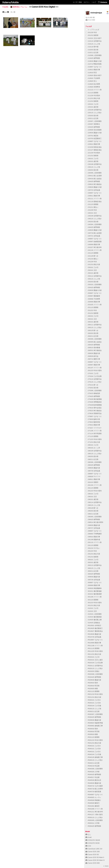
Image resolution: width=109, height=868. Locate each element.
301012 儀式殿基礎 (94, 594)
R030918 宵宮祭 (93, 732)
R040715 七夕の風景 (94, 786)
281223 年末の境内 (94, 491)
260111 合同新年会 (94, 325)
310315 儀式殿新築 (94, 617)
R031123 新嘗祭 (93, 737)
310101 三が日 (92, 608)
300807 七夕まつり (94, 583)
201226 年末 (91, 32)
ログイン (87, 2)
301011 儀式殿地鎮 (94, 591)
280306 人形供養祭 (94, 462)
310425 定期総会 (93, 623)
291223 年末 (91, 551)
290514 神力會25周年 (94, 522)
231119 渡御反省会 (94, 202)
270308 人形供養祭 (94, 391)
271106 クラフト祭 (94, 431)
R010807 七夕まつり (94, 640)
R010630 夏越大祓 (93, 634)
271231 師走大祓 (93, 442)
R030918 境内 (92, 729)
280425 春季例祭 (93, 465)
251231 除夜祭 (92, 313)
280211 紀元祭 (92, 459)
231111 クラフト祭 (94, 199)
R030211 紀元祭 (93, 711)
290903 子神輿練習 (94, 534)
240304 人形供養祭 (94, 224)
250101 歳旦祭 (92, 273)
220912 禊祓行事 (93, 144)
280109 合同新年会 (94, 451)
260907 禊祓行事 (93, 365)
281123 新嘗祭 (92, 488)
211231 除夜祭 (92, 101)
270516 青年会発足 (94, 408)
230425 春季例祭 (93, 181)
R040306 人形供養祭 (94, 769)
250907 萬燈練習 (93, 296)
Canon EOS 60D (93, 863)
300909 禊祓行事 (93, 585)
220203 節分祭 (92, 116)
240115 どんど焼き (94, 219)
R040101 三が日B (93, 749)
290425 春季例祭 (93, 519)
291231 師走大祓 (93, 554)
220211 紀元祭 (92, 118)
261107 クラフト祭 (94, 368)
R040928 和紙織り (93, 800)
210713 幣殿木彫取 (94, 64)
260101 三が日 (92, 316)
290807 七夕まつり (94, 531)
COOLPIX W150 (93, 843)
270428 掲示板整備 (94, 399)
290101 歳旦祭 (92, 499)
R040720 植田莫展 (93, 792)
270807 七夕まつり (94, 416)
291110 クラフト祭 (94, 542)
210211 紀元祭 (92, 53)
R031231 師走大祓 (93, 743)
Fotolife (5, 7)
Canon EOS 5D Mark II (95, 857)
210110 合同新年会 (94, 41)
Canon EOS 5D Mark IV (95, 860)
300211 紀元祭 (92, 571)
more (106, 866)
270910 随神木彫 (93, 422)
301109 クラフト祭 (94, 597)
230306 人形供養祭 (94, 173)
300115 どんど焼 (93, 568)
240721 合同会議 (93, 236)
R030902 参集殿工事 (94, 726)
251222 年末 (91, 310)
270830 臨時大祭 (93, 419)
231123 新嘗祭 (92, 204)
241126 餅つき (92, 256)
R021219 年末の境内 (94, 694)
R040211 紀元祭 (93, 763)
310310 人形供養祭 (94, 614)
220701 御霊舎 (92, 136)
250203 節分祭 (92, 282)
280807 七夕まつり (94, 474)
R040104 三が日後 (93, 754)
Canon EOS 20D (93, 852)
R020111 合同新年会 (94, 666)
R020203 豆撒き (93, 671)
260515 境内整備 (93, 348)
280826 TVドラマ (93, 476)
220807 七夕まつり (94, 141)
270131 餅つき (92, 385)
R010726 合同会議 (93, 637)
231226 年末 (91, 210)
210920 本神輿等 (93, 87)
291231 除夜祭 (92, 557)
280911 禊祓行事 (93, 479)
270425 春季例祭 (93, 396)
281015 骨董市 (92, 482)
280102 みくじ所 (93, 448)
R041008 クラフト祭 (94, 809)
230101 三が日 (92, 159)
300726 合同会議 (93, 580)
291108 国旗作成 (93, 540)
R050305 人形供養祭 (94, 820)
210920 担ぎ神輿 (93, 84)
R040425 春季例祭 (93, 774)
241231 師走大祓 (93, 264)
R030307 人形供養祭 (94, 714)
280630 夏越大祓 (93, 468)
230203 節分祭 (92, 170)
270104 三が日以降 (94, 376)
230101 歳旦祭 (92, 161)
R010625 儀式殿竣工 (94, 628)
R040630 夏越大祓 (93, 783)
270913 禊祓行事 (93, 425)
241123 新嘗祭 (92, 253)
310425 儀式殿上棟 (94, 620)
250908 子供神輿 (93, 299)
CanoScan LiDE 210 (94, 849)
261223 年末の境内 (94, 370)
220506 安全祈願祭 (94, 130)
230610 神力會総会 (94, 184)
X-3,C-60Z (90, 20)
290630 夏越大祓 (93, 525)
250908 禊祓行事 (93, 302)
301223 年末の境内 (94, 603)
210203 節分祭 (92, 50)
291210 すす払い (93, 548)
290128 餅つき (92, 508)
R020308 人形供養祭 (94, 674)
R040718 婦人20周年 (94, 789)
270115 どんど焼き (94, 382)
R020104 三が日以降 (94, 663)
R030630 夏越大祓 (93, 720)
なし (88, 834)
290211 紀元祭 (92, 514)
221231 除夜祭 (92, 156)
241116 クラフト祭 (94, 250)
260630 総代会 (92, 356)
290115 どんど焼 (93, 505)
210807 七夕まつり (94, 67)
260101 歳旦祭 (92, 322)
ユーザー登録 (77, 2)
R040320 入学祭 (93, 772)
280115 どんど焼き (94, 454)
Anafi (89, 837)
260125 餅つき (92, 330)
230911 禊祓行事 (93, 196)
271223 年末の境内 (94, 439)
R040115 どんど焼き (94, 760)
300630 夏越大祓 (93, 577)
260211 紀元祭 (92, 336)
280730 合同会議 (93, 471)
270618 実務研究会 (94, 413)
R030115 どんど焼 (93, 709)
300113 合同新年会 (94, 565)
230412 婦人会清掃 (94, 176)
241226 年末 (91, 262)
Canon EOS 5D (92, 855)
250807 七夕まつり (94, 293)
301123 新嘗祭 (92, 600)
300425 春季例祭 (93, 574)
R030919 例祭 (92, 734)
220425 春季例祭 (93, 127)
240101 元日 (91, 213)
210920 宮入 (91, 81)
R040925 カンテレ (93, 797)
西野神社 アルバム (19, 7)
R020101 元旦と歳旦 (94, 660)
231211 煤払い (92, 207)
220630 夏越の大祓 (94, 133)
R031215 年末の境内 (94, 740)
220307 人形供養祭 (94, 121)
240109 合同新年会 (94, 216)
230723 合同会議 (93, 190)
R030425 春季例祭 (93, 717)
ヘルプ (94, 2)
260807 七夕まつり (94, 362)
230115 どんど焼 (93, 167)
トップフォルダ (92, 30)
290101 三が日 (92, 494)
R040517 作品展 (93, 777)
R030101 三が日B (93, 703)
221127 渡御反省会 (94, 150)
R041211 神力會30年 (94, 812)
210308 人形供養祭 (94, 55)
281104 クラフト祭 (94, 485)
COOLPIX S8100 (93, 840)
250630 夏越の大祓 (94, 290)
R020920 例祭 (92, 689)
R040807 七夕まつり (94, 795)
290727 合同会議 (93, 528)
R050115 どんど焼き (94, 817)
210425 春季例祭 (93, 58)
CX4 (88, 846)
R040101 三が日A (93, 746)
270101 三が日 (92, 373)
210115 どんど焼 (93, 44)
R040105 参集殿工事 (94, 757)
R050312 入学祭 (93, 823)
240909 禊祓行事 (93, 244)
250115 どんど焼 (93, 279)
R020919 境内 (92, 683)
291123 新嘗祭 (92, 545)
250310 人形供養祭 (94, 285)
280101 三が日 (92, 445)
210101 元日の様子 (94, 38)
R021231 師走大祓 (93, 697)
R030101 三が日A (93, 700)
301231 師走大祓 (93, 605)
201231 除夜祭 (92, 35)
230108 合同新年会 (94, 164)
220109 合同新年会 (94, 110)
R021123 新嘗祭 (93, 691)
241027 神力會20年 (94, 247)
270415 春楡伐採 (93, 393)
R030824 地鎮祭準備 (94, 723)
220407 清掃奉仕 (93, 124)
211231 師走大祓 (93, 98)
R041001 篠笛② (93, 806)
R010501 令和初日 (93, 625)
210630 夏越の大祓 (94, 61)
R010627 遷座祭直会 (94, 631)
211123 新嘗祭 (92, 93)
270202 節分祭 (92, 388)
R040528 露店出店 (93, 780)
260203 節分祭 (92, 333)
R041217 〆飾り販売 (94, 814)
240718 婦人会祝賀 (94, 233)
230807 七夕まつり (94, 193)
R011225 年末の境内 (94, 651)
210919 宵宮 (91, 73)
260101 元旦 (91, 319)
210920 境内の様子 (94, 75)
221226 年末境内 (93, 153)
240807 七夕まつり (94, 239)
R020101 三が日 (93, 657)
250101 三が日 (92, 267)
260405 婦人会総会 (94, 342)
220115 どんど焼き (94, 113)
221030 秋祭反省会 (94, 147)
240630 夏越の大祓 (94, 230)
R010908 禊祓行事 (93, 643)
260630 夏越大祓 (93, 353)
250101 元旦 (91, 270)
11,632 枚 (90, 17)
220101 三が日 (92, 104)
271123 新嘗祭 (92, 436)
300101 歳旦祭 (92, 562)
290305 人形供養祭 (94, 517)
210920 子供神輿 (94, 78)
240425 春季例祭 (93, 227)
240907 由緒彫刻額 (94, 242)
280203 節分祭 (92, 456)
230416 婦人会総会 (94, 179)
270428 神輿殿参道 (94, 402)
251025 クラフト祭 (94, 305)
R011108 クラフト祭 (94, 646)
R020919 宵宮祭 (93, 686)
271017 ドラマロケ (94, 428)
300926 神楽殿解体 (94, 588)
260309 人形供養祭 (94, 339)
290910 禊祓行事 (93, 537)
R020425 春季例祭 (93, 677)
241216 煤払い (92, 259)
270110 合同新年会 (94, 379)
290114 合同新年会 (94, 502)
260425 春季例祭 (93, 345)
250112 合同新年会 (94, 276)
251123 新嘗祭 (92, 307)
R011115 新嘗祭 (93, 648)
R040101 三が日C (93, 752)
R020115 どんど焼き (94, 668)
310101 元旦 (91, 611)
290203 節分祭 (92, 511)
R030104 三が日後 (93, 706)
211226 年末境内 (93, 95)
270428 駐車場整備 (94, 405)
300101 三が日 (92, 560)
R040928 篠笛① (93, 803)
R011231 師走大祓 (93, 654)
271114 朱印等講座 (94, 434)
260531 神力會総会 (94, 350)
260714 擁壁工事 (93, 359)
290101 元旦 (91, 497)
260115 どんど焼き (94, 327)
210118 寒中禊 (92, 47)
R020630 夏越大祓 (93, 680)
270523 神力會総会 (94, 411)
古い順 (13, 12)
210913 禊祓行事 (93, 70)
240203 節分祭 (92, 222)
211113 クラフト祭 (94, 90)
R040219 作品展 (93, 766)
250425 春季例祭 (93, 287)
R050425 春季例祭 (93, 826)
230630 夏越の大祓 (94, 187)
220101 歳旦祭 (92, 107)
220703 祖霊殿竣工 (94, 138)
